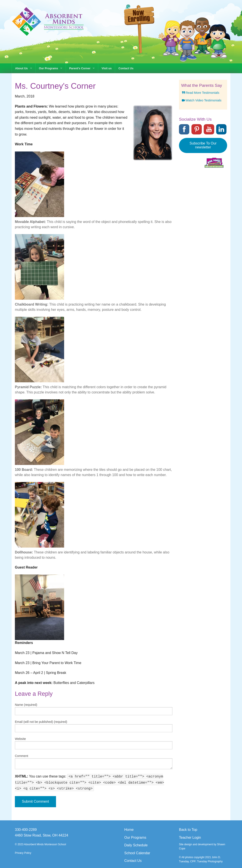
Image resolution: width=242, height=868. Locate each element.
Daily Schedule (136, 845)
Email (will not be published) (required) (41, 722)
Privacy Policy (23, 853)
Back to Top (188, 830)
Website (20, 739)
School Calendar (137, 853)
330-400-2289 (26, 830)
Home (129, 830)
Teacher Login (190, 838)
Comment (22, 756)
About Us (21, 68)
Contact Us (126, 68)
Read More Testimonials (200, 93)
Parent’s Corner (80, 68)
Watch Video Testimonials (201, 100)
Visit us (107, 68)
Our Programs (48, 68)
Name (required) (26, 705)
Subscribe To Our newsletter (203, 145)
